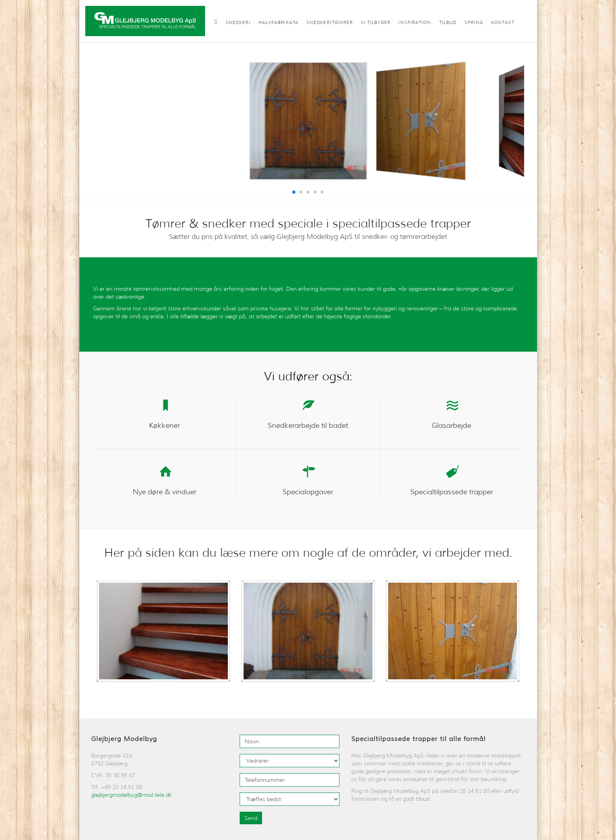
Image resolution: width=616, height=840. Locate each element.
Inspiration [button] (415, 22)
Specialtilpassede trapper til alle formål (418, 739)
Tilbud (448, 22)
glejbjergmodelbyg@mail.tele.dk (131, 795)
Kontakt (503, 22)
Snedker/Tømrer (330, 22)
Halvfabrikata (279, 22)
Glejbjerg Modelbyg (124, 739)
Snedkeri (238, 22)
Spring (474, 22)
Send (251, 818)
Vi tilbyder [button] (376, 22)
